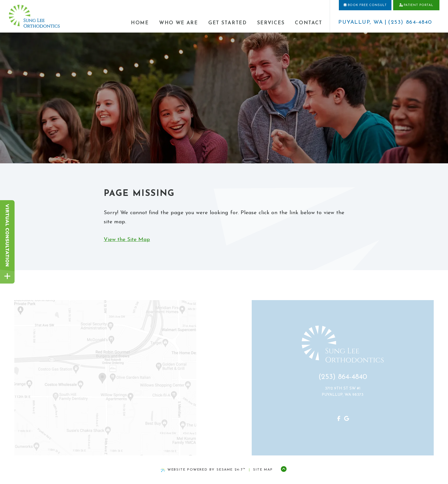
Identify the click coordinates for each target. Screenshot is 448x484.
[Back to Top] (284, 470)
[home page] (34, 16)
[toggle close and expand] (7, 276)
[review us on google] (339, 419)
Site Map (263, 470)
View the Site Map (127, 240)
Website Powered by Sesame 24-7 (203, 470)
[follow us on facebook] (331, 419)
